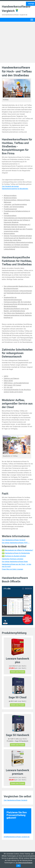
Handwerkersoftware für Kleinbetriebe (17, 553)
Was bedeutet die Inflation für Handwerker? (19, 550)
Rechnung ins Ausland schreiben (15, 556)
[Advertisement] (17, 42)
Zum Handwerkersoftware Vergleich (14, 540)
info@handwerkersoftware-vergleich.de (17, 837)
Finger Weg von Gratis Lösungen (12, 569)
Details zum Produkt (17, 672)
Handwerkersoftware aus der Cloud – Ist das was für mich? (17, 565)
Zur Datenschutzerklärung (24, 863)
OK (18, 866)
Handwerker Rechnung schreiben (13, 559)
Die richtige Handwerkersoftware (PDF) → (16, 543)
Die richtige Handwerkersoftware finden (15, 562)
